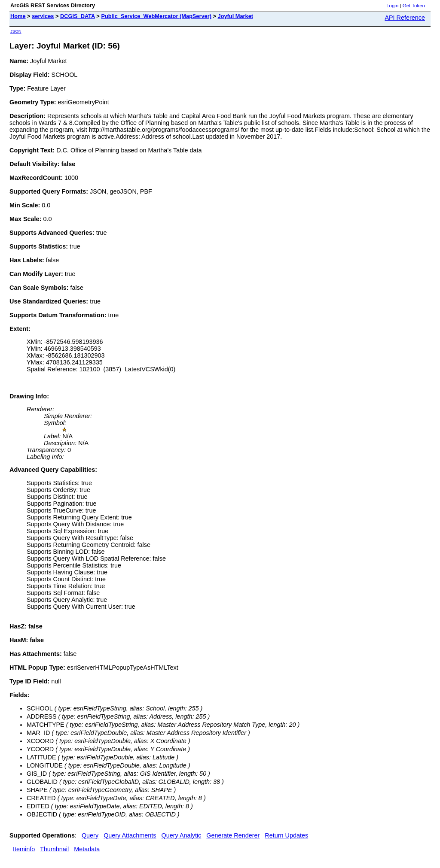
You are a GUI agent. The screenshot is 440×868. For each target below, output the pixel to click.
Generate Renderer (233, 835)
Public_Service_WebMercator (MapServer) (156, 16)
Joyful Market (236, 16)
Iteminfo (24, 849)
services (43, 16)
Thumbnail (54, 849)
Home (18, 16)
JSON (16, 31)
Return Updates (286, 835)
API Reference (405, 18)
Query (90, 835)
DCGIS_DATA (78, 16)
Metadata (87, 849)
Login (392, 6)
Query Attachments (130, 835)
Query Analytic (182, 835)
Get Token (414, 6)
